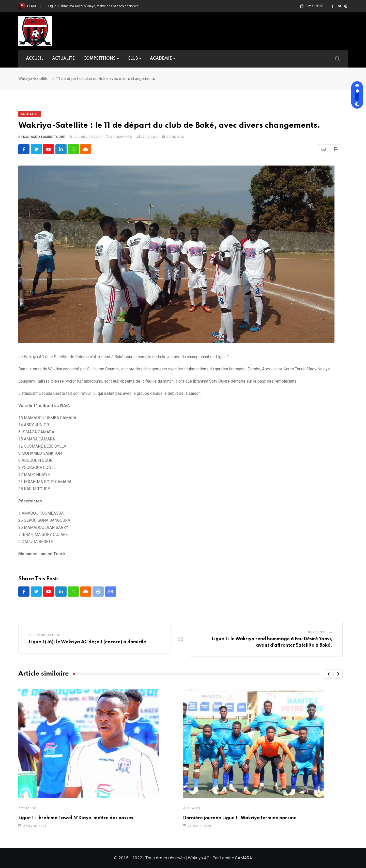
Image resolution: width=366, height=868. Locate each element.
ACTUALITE (63, 59)
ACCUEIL (35, 59)
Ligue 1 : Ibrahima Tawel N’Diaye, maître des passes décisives (93, 6)
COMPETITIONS (99, 59)
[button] (328, 674)
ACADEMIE (161, 59)
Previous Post (48, 635)
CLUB (133, 59)
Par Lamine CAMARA (232, 858)
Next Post (317, 632)
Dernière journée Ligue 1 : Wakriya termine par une (240, 818)
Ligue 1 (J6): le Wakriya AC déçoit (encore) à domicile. (89, 642)
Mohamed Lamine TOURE (44, 137)
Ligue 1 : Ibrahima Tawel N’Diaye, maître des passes (76, 818)
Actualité (27, 809)
